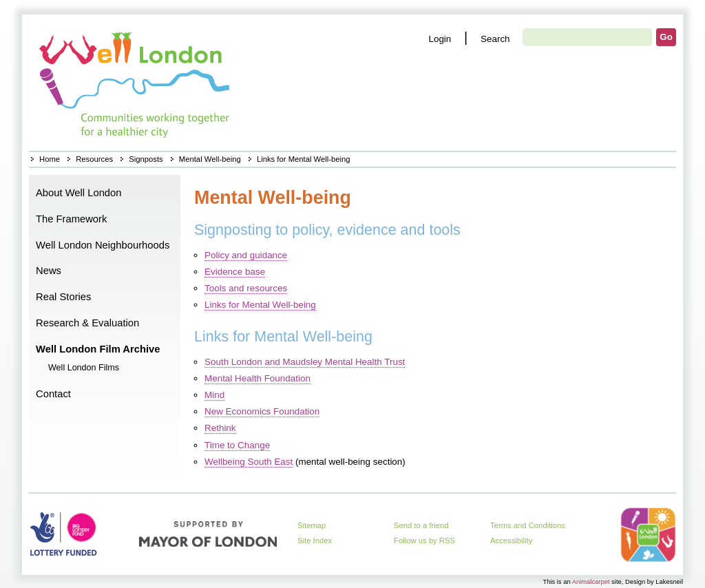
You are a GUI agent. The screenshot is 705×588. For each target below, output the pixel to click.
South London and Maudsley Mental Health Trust (305, 362)
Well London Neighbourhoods (103, 245)
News (49, 271)
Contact (53, 394)
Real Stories (63, 297)
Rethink (220, 428)
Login (440, 39)
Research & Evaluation (87, 323)
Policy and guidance (246, 255)
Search (495, 39)
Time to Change (237, 445)
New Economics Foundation (262, 411)
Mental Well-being (210, 159)
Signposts (146, 159)
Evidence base (235, 272)
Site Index (315, 540)
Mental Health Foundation (257, 378)
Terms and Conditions (528, 525)
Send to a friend (421, 525)
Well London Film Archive (98, 349)
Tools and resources (246, 288)
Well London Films (84, 368)
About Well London (79, 193)
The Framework (71, 219)
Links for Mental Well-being (260, 305)
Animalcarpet (591, 581)
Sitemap (312, 525)
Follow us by (424, 540)
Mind (214, 395)
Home (136, 83)
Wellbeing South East (249, 462)
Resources (94, 159)
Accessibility (511, 540)
